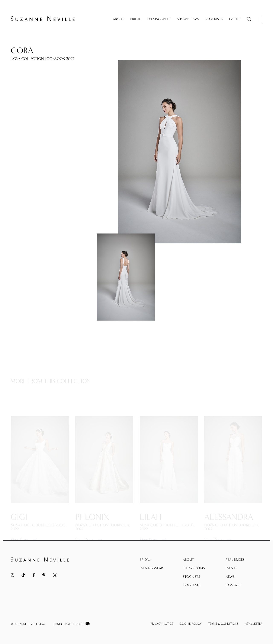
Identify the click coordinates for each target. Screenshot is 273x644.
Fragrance (192, 585)
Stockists (214, 19)
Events (235, 19)
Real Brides (235, 560)
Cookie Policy (191, 624)
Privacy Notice (162, 624)
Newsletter (254, 624)
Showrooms (188, 19)
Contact (233, 585)
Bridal (136, 19)
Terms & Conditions (223, 624)
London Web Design (68, 624)
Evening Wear (159, 19)
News (230, 577)
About (118, 19)
